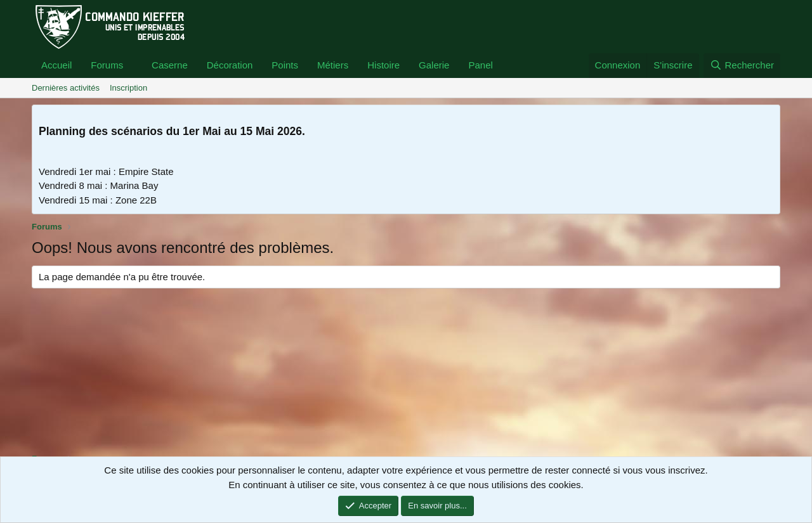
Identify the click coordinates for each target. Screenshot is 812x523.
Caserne (170, 65)
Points (285, 65)
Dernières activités (66, 88)
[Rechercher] (742, 66)
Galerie (434, 65)
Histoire (383, 65)
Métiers (333, 65)
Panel (480, 65)
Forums (107, 65)
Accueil (56, 65)
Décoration (230, 65)
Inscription (128, 88)
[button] (133, 66)
